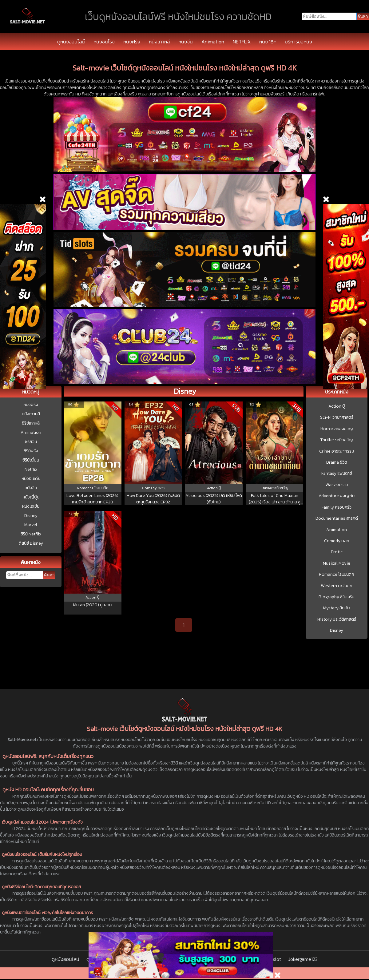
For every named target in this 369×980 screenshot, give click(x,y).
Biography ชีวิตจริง (337, 597)
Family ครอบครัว (337, 507)
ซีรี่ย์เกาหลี (31, 423)
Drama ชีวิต (337, 462)
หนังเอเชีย (31, 506)
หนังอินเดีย (31, 479)
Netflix (31, 469)
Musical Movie (337, 563)
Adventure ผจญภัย (337, 496)
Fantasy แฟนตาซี (337, 474)
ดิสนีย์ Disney (31, 543)
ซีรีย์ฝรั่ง (31, 451)
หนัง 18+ (268, 42)
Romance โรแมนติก (337, 575)
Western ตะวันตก (337, 586)
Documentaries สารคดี (337, 518)
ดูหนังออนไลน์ (71, 42)
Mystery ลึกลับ (337, 608)
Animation (213, 42)
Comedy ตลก (337, 541)
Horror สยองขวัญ (337, 429)
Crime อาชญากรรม (337, 451)
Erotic (337, 552)
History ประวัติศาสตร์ (337, 619)
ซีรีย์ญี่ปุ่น (31, 460)
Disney (31, 516)
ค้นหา (49, 575)
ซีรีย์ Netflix (31, 534)
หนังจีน (186, 42)
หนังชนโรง (104, 42)
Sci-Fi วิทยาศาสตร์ (337, 417)
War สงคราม (337, 485)
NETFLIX (242, 42)
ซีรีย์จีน (31, 442)
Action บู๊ (337, 406)
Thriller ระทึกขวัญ (337, 440)
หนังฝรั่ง (132, 42)
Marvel (31, 525)
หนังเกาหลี (159, 42)
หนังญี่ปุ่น (31, 497)
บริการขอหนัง (298, 42)
